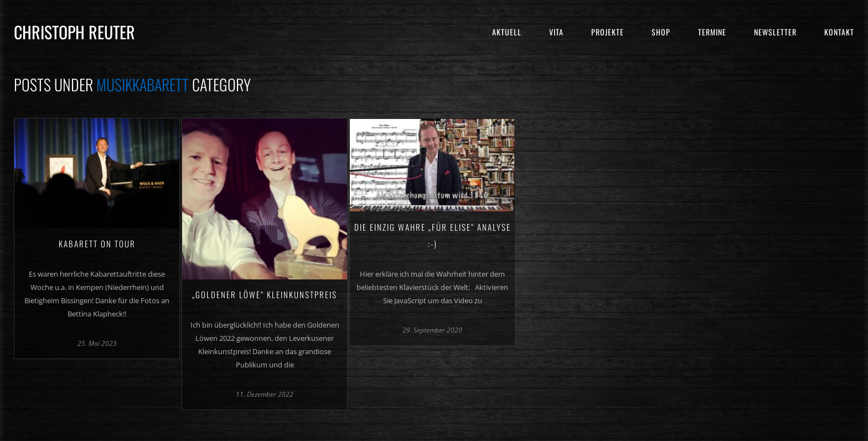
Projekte (608, 32)
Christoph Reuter (74, 32)
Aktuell (507, 32)
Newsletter (775, 32)
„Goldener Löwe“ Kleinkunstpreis (265, 294)
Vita (556, 32)
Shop (661, 32)
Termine (712, 32)
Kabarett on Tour (97, 243)
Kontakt (839, 32)
